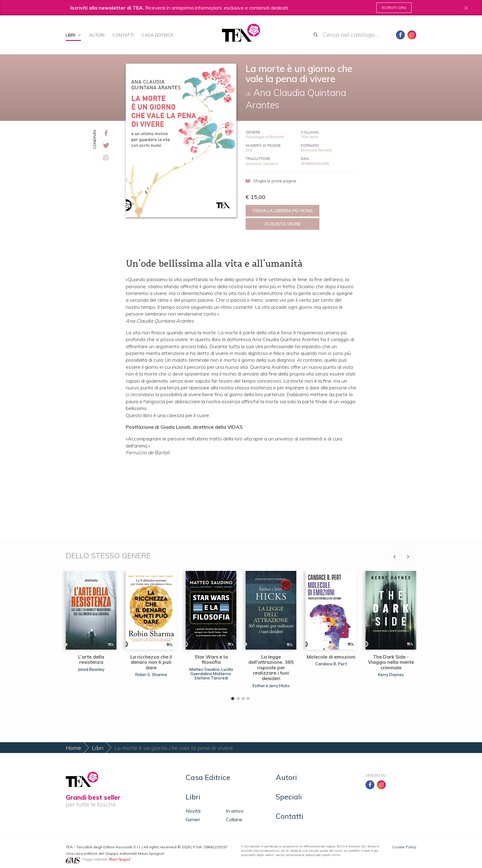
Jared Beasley (91, 669)
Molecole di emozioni (331, 657)
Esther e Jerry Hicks (271, 686)
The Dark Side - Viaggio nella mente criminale (391, 662)
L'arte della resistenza (91, 659)
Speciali (289, 797)
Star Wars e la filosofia (211, 659)
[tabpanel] (91, 634)
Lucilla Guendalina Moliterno (212, 671)
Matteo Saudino (205, 669)
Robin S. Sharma (151, 675)
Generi (193, 819)
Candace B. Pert (331, 664)
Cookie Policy (404, 847)
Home (73, 748)
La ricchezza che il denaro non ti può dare (151, 662)
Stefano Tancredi (211, 678)
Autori (97, 35)
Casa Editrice (158, 35)
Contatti (123, 35)
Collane (234, 819)
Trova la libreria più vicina (283, 211)
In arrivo (235, 811)
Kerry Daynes (391, 675)
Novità (193, 811)
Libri (73, 35)
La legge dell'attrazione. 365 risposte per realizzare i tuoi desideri (271, 667)
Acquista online (283, 224)
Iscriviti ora (394, 8)
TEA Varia (310, 137)
